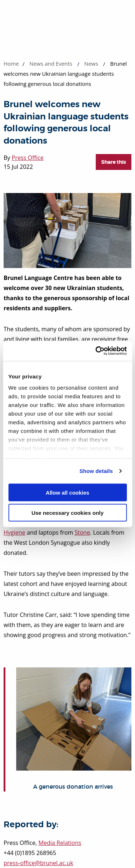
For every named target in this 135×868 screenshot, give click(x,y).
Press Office (28, 158)
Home (11, 63)
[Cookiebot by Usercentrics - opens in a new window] (96, 351)
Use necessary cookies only (67, 513)
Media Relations (60, 843)
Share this (114, 162)
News (91, 63)
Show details (96, 471)
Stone (82, 532)
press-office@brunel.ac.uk (38, 863)
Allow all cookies (67, 492)
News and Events (51, 63)
